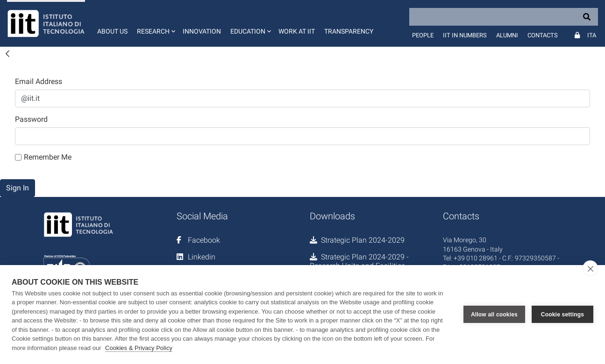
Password (31, 119)
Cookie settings (562, 315)
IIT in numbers (465, 35)
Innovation (202, 31)
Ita (592, 35)
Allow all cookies (494, 315)
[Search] (504, 17)
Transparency (349, 31)
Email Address (39, 81)
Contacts (543, 35)
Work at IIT (297, 31)
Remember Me (43, 157)
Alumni (507, 35)
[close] (590, 268)
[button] (155, 23)
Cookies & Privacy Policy (139, 348)
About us (112, 31)
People (423, 35)
